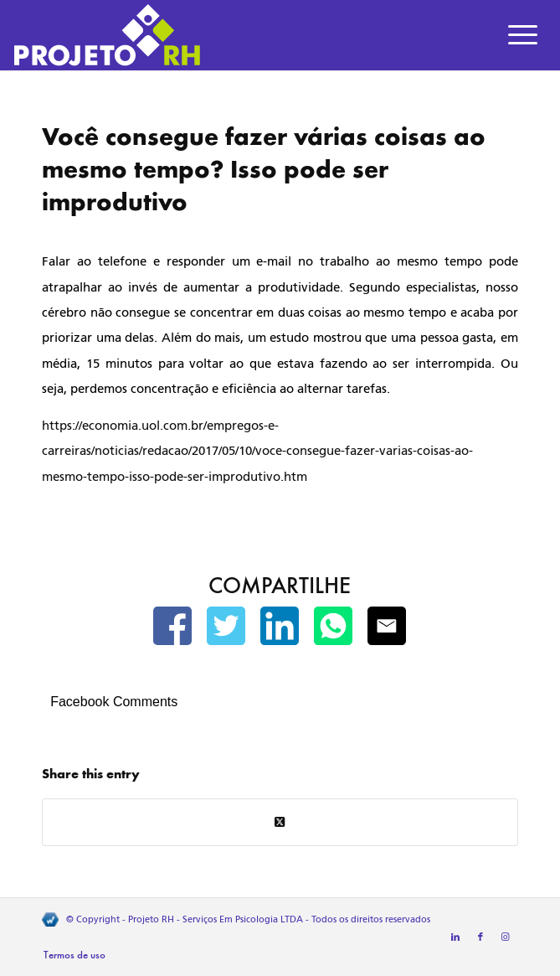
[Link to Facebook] (480, 937)
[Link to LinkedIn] (455, 937)
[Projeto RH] (227, 35)
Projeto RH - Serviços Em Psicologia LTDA (216, 919)
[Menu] (523, 35)
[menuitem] (523, 35)
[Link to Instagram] (506, 937)
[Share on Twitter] (280, 822)
